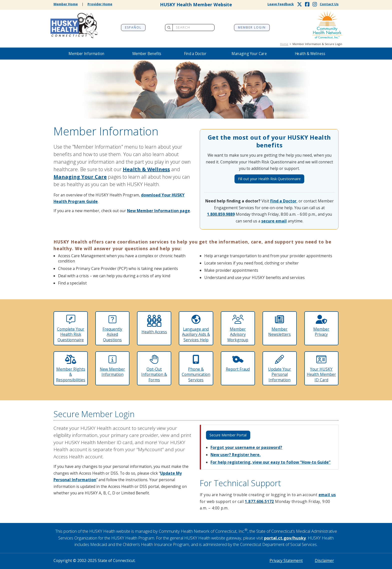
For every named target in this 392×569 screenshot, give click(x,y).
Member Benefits (147, 54)
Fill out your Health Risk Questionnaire (269, 179)
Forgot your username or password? (246, 447)
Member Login (252, 27)
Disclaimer (324, 560)
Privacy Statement (286, 560)
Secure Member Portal (228, 435)
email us (327, 495)
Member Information (86, 54)
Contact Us (329, 4)
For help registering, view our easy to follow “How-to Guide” (270, 462)
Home (284, 44)
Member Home (66, 4)
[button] (86, 54)
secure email (274, 221)
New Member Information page (158, 211)
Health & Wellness (310, 54)
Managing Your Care (249, 54)
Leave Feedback (281, 4)
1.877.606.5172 (259, 501)
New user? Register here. (235, 455)
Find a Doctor (195, 54)
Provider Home (100, 4)
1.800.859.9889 (221, 214)
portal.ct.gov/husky (285, 538)
